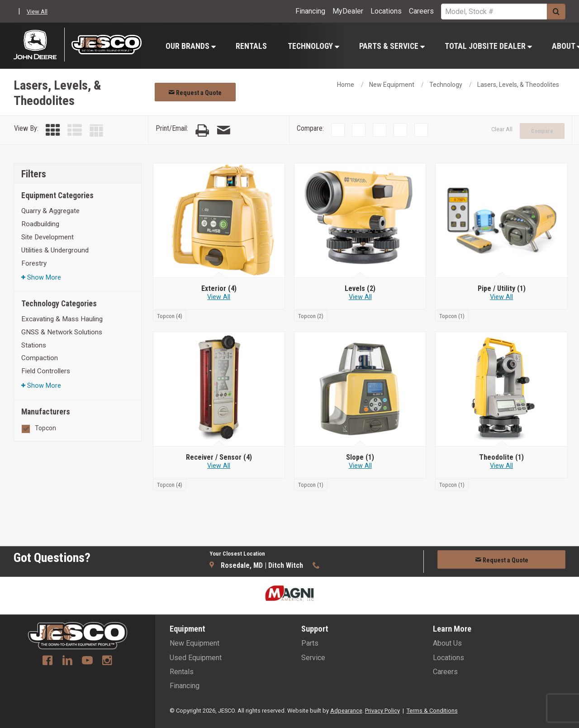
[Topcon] (170, 316)
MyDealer (348, 11)
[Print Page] (202, 131)
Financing (310, 11)
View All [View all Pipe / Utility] (501, 297)
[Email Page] (223, 131)
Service (313, 658)
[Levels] (360, 289)
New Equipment (392, 85)
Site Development (47, 237)
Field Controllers (46, 371)
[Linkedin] (67, 661)
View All (37, 12)
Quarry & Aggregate (50, 211)
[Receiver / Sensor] (219, 457)
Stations (34, 345)
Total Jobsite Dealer (488, 46)
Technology (313, 46)
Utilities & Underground (55, 250)
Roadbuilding (40, 224)
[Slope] (360, 457)
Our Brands (191, 46)
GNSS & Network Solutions (62, 332)
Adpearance (346, 711)
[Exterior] (219, 289)
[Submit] (556, 12)
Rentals (251, 46)
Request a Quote (195, 93)
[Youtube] (87, 661)
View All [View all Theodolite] (501, 466)
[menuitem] (190, 46)
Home (346, 85)
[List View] (75, 131)
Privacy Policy (382, 711)
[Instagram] (107, 661)
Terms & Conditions (432, 711)
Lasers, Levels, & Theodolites (518, 85)
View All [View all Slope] (360, 466)
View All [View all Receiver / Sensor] (219, 466)
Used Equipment (196, 658)
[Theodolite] (501, 457)
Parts (310, 643)
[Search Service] (494, 12)
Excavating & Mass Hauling (62, 319)
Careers (421, 11)
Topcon (45, 428)
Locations (386, 11)
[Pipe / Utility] (501, 289)
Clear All (502, 129)
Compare (542, 131)
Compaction (40, 358)
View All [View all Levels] (360, 297)
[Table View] (96, 131)
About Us (447, 643)
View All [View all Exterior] (219, 297)
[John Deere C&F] (39, 45)
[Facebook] (47, 661)
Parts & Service (392, 46)
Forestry (34, 263)
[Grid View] (53, 131)
